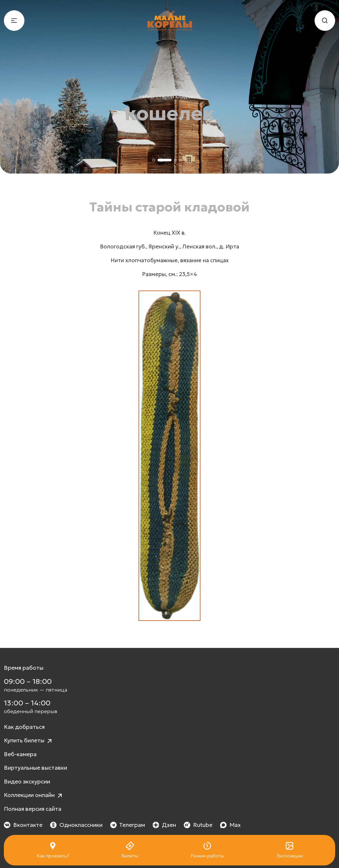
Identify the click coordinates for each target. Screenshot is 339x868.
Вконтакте (23, 825)
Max (230, 825)
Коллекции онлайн (34, 796)
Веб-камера (20, 754)
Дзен (164, 825)
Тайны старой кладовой (169, 96)
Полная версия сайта (33, 809)
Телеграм (128, 825)
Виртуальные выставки (36, 768)
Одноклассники (76, 825)
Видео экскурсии (27, 782)
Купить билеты (29, 741)
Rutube (198, 825)
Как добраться (24, 727)
